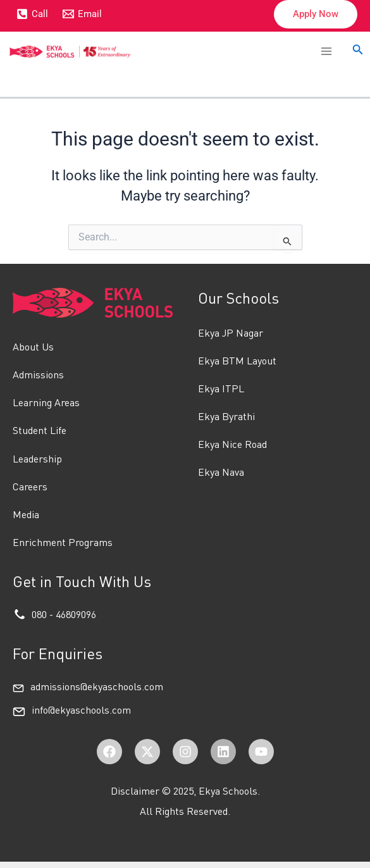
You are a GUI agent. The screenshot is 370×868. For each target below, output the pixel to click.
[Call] (32, 14)
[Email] (83, 14)
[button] (316, 14)
